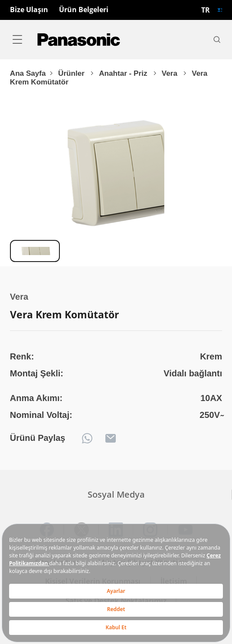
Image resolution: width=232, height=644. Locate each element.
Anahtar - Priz (124, 73)
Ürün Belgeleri (84, 10)
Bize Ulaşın (29, 10)
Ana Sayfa (28, 73)
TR (206, 10)
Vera (171, 73)
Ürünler (72, 73)
